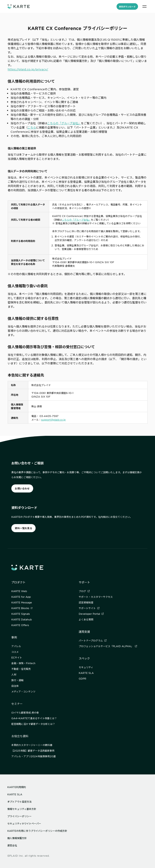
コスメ (15, 652)
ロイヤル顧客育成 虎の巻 (25, 713)
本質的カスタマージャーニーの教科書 (32, 745)
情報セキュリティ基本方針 (22, 809)
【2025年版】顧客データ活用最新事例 (33, 751)
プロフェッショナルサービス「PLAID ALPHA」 (108, 646)
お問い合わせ (22, 488)
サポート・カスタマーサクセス (96, 597)
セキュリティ (86, 667)
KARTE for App (21, 597)
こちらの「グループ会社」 (64, 123)
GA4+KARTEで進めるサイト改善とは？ (34, 718)
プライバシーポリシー (19, 816)
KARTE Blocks (22, 608)
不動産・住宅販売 (21, 669)
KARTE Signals (21, 614)
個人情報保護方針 (17, 838)
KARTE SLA (86, 673)
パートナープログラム (93, 640)
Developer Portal (91, 614)
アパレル (16, 646)
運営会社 (12, 845)
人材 (14, 674)
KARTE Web (19, 591)
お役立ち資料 (20, 736)
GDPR (82, 679)
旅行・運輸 (17, 680)
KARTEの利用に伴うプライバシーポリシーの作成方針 (37, 831)
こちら (32, 127)
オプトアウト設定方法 (19, 802)
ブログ (84, 591)
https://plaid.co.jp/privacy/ (28, 69)
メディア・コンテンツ (23, 691)
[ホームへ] (19, 6)
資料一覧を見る (23, 528)
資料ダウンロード (127, 7)
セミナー (17, 704)
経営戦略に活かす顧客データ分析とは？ (33, 724)
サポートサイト (89, 608)
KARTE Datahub (22, 619)
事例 (14, 637)
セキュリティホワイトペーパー (24, 823)
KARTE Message (22, 602)
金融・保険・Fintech (23, 663)
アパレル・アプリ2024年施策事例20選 (33, 756)
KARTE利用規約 (17, 787)
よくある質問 (86, 619)
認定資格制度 (86, 602)
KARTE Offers (20, 625)
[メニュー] (144, 6)
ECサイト (17, 657)
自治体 (15, 686)
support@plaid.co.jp (53, 420)
